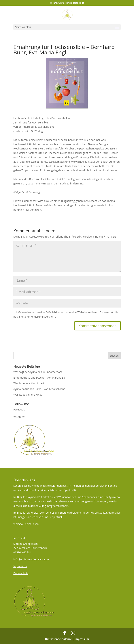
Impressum (82, 639)
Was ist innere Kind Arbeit (29, 383)
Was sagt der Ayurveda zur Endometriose (38, 372)
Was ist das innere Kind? (28, 395)
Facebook (19, 409)
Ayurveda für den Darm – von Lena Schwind (39, 389)
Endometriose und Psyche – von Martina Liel (40, 378)
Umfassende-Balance (58, 639)
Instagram (19, 416)
